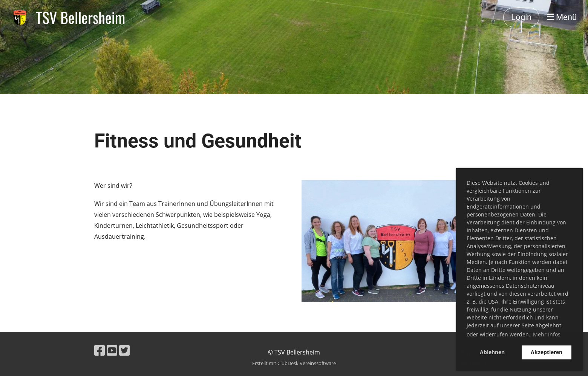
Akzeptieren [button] (547, 352)
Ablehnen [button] (492, 352)
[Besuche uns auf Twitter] (124, 350)
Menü (562, 17)
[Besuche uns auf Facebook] (100, 350)
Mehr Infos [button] (547, 334)
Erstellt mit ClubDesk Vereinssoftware (294, 363)
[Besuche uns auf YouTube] (112, 350)
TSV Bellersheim (80, 17)
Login (521, 17)
